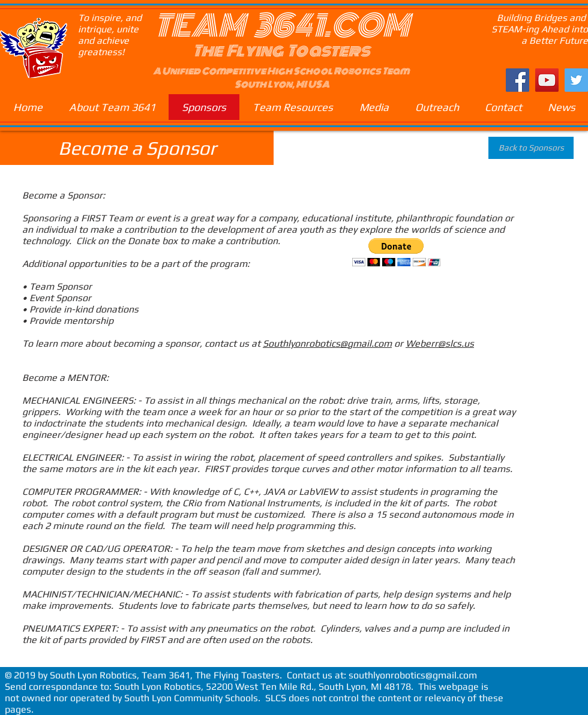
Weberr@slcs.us (440, 343)
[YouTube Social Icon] (547, 80)
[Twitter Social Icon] (576, 80)
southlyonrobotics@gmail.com (413, 675)
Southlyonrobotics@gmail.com (327, 343)
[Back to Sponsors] (531, 148)
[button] (396, 252)
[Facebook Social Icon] (517, 80)
